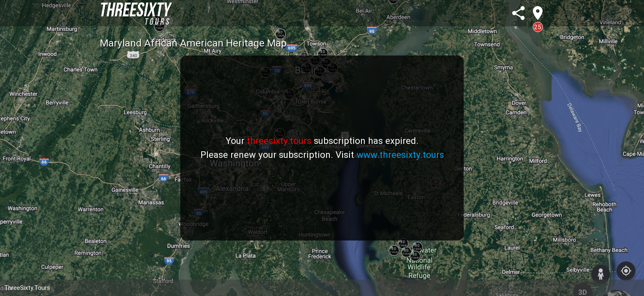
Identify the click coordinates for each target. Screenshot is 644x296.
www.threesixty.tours (400, 155)
